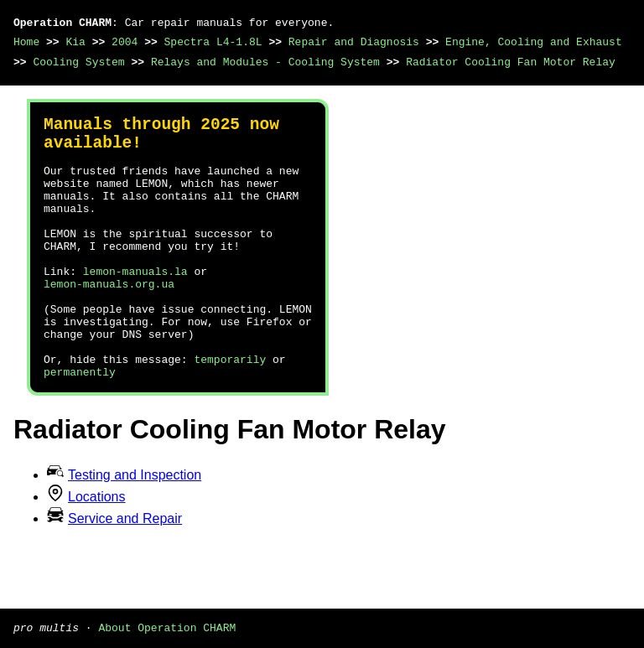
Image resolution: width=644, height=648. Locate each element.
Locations (97, 550)
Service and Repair (125, 572)
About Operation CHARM (167, 627)
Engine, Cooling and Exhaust (534, 42)
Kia (75, 42)
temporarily (230, 410)
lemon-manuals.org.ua (109, 319)
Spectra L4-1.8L (213, 42)
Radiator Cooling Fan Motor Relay (511, 62)
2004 (125, 42)
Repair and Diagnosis (354, 42)
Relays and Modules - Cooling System (265, 62)
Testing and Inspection (135, 529)
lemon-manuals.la (135, 304)
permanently (80, 425)
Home (26, 42)
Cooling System (78, 62)
